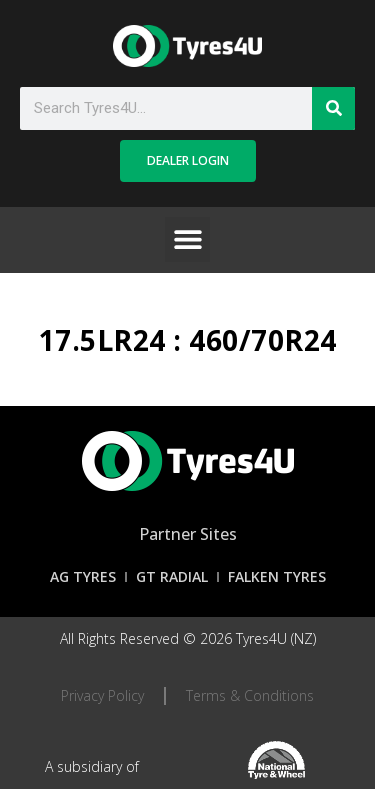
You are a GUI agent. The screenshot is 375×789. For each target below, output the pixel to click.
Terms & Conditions (250, 695)
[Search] (333, 108)
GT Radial (172, 576)
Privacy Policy (102, 695)
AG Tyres (83, 576)
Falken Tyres (277, 576)
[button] (187, 239)
